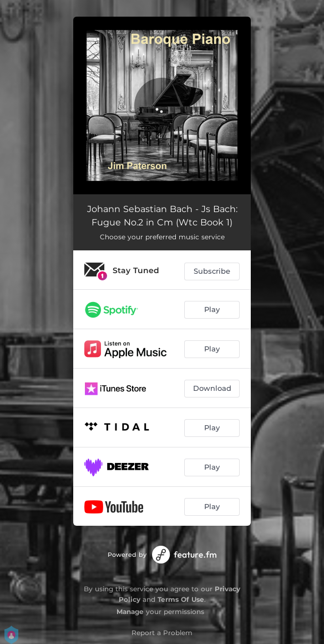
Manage (130, 612)
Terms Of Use (181, 599)
